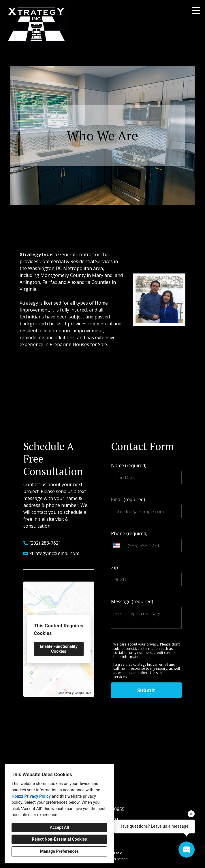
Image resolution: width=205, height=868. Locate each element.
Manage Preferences (59, 851)
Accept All (59, 828)
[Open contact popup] (187, 850)
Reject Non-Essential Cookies (59, 839)
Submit (146, 690)
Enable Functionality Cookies (59, 649)
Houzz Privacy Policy (31, 796)
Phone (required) (146, 541)
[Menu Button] (196, 10)
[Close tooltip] (191, 814)
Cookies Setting (116, 859)
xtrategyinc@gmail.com (54, 553)
